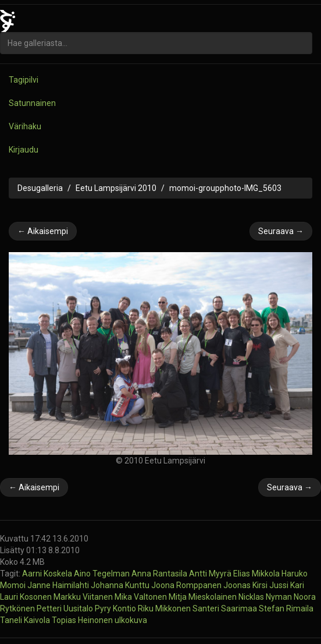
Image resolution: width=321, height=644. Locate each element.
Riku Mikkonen (165, 608)
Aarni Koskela (48, 574)
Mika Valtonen (142, 597)
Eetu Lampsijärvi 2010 (116, 188)
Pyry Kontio (116, 608)
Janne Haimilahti (59, 585)
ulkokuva (131, 620)
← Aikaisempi (43, 231)
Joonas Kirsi (246, 585)
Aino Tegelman (103, 574)
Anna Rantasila (160, 574)
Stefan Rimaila (286, 608)
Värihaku (25, 126)
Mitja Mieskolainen (204, 597)
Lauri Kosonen (27, 597)
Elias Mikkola (257, 574)
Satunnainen (32, 103)
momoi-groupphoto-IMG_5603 (225, 188)
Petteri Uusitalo (66, 608)
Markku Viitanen (84, 597)
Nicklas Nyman (266, 597)
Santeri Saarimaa (226, 608)
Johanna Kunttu (121, 585)
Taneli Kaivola (26, 620)
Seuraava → (281, 231)
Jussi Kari (287, 585)
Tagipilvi (24, 80)
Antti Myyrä (211, 574)
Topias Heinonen (83, 620)
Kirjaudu (24, 150)
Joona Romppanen (187, 585)
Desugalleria (40, 188)
